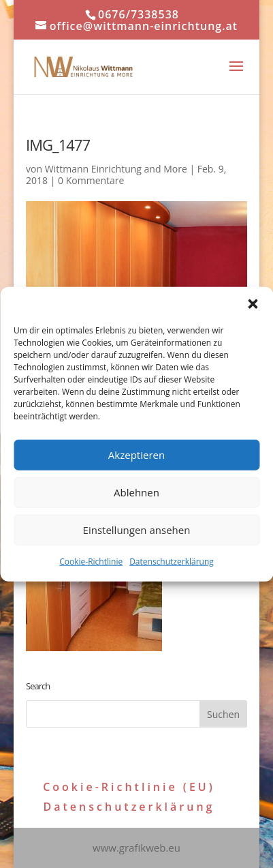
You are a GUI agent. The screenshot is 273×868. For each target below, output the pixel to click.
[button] (253, 303)
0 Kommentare (91, 180)
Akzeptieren (136, 455)
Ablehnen (136, 492)
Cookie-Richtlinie (91, 561)
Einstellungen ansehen (137, 530)
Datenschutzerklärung (172, 561)
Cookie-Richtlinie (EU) (129, 787)
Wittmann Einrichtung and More (116, 169)
